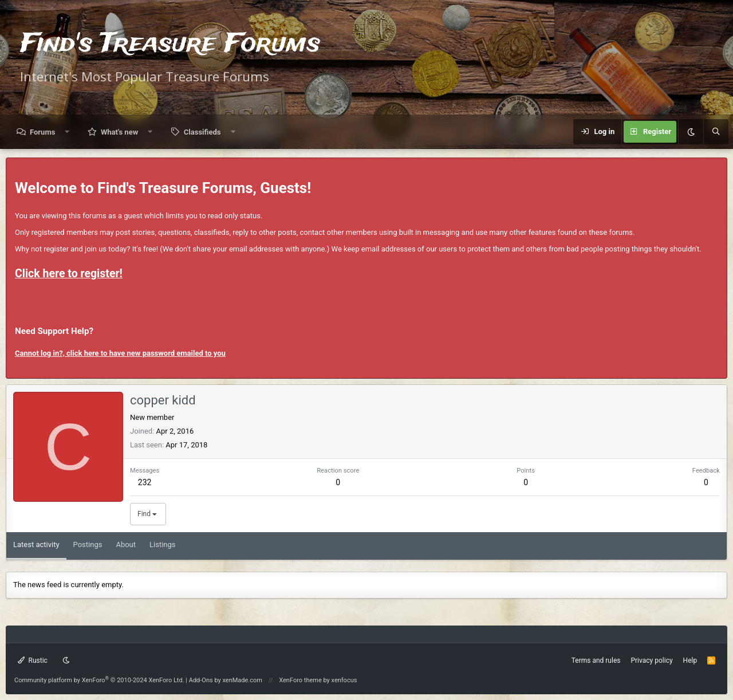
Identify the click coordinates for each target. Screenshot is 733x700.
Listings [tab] (162, 544)
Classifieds (202, 132)
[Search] (716, 132)
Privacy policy (651, 660)
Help (690, 660)
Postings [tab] (88, 544)
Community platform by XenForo (99, 680)
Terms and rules (596, 660)
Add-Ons (201, 680)
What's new (119, 132)
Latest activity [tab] (36, 544)
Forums (42, 132)
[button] (67, 132)
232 (145, 482)
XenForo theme (300, 680)
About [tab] (126, 544)
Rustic (33, 660)
